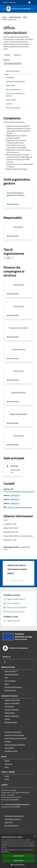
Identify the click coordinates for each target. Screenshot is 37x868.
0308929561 (15, 499)
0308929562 (15, 503)
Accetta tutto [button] (18, 856)
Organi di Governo (11, 671)
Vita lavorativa (9, 706)
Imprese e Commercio (12, 710)
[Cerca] (33, 9)
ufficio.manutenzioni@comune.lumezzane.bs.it (19, 491)
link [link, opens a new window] (8, 852)
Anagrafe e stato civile (12, 700)
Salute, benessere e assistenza (15, 745)
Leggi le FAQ (9, 822)
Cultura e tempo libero (12, 703)
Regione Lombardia (9, 2)
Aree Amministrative (12, 674)
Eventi (7, 779)
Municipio (15, 466)
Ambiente (8, 741)
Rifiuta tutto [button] (18, 861)
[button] (19, 865)
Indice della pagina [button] (13, 71)
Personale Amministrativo (13, 687)
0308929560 (15, 495)
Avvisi (7, 767)
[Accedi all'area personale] (29, 3)
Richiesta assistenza (11, 825)
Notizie (7, 761)
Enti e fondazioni (10, 681)
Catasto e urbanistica (12, 716)
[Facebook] (5, 662)
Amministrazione (15, 17)
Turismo (7, 719)
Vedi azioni (18, 55)
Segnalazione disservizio (13, 819)
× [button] (35, 836)
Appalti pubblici (10, 713)
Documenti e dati (10, 690)
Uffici (25, 17)
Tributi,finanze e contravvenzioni (16, 738)
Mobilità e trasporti (11, 722)
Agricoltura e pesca (11, 751)
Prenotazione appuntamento (14, 816)
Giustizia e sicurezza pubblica (14, 735)
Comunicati (8, 764)
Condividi (8, 55)
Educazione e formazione (13, 732)
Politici (7, 684)
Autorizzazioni (9, 748)
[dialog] (18, 851)
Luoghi (7, 776)
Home (4, 17)
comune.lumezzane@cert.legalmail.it (20, 507)
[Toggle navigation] (4, 9)
